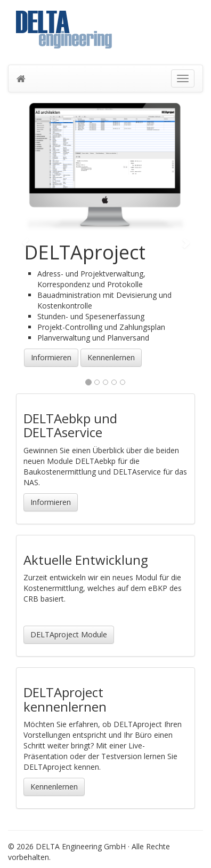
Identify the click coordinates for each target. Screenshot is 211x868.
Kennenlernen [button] (111, 357)
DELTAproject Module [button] (69, 634)
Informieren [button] (51, 357)
